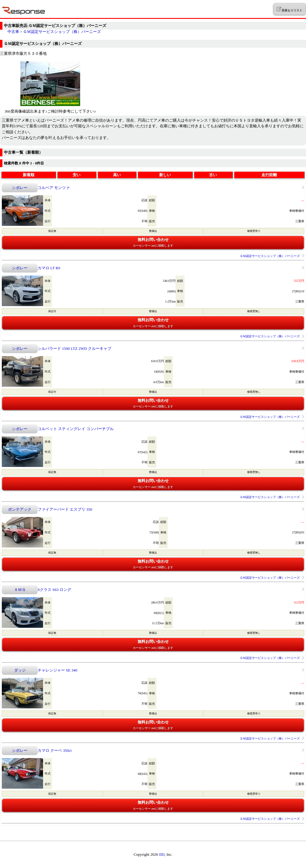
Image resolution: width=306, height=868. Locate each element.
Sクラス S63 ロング (54, 590)
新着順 (29, 175)
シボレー (20, 188)
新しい (165, 175)
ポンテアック (20, 509)
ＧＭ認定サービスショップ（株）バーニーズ (62, 32)
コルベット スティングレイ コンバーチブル (76, 429)
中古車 (13, 32)
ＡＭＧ (20, 590)
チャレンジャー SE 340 (57, 670)
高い (117, 175)
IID (162, 854)
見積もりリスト (289, 9)
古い (213, 175)
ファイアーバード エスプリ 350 (65, 509)
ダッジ (20, 670)
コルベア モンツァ (54, 188)
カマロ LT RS (49, 268)
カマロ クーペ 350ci (55, 750)
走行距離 (269, 175)
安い (77, 175)
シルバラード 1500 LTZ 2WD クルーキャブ (74, 348)
